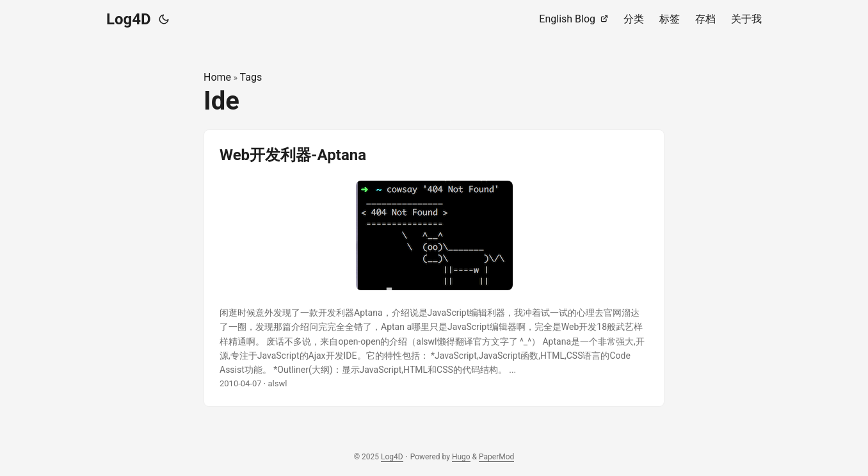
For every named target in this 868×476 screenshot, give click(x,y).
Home (217, 77)
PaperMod (496, 457)
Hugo (461, 457)
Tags (251, 77)
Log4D (129, 19)
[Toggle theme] (164, 19)
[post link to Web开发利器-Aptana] (434, 268)
